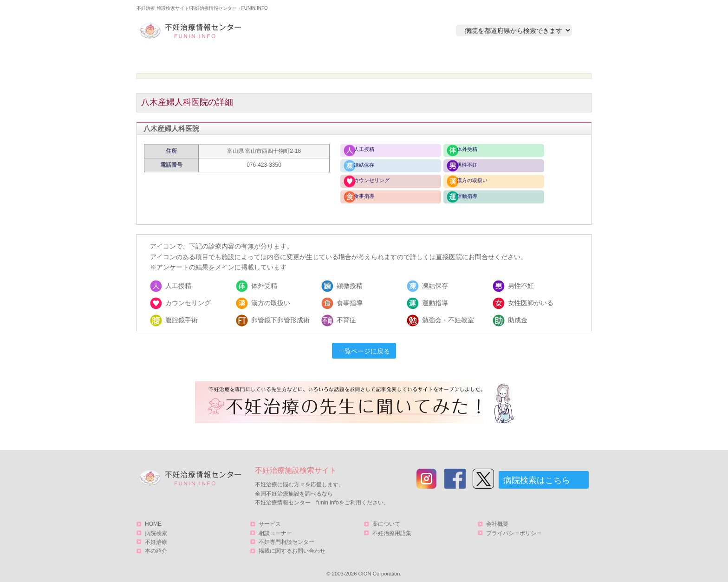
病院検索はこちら (537, 474)
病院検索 (270, 59)
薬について (386, 518)
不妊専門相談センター (286, 536)
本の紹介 (448, 59)
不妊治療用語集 (392, 527)
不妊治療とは (359, 59)
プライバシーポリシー (514, 527)
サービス (542, 59)
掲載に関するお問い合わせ (292, 544)
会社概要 (497, 518)
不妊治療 (156, 536)
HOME (181, 59)
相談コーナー (275, 527)
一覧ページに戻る (364, 345)
